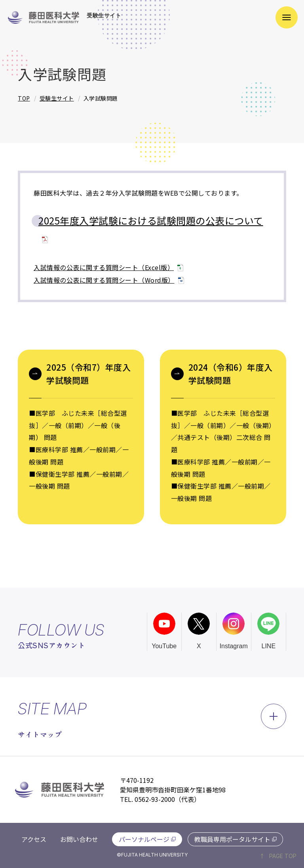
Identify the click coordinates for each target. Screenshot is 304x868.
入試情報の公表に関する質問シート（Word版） (104, 280)
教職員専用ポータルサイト (232, 839)
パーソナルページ (144, 839)
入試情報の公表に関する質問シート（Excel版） (104, 267)
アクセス (34, 839)
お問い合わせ (79, 839)
